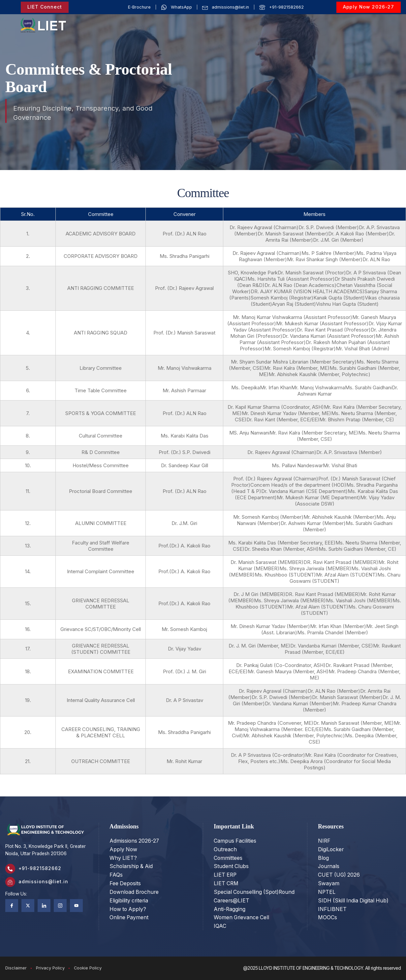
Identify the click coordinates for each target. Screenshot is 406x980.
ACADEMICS (256, 20)
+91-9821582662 (40, 868)
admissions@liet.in (43, 882)
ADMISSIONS (297, 20)
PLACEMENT (335, 20)
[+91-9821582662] (10, 869)
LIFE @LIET (366, 20)
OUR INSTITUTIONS (169, 20)
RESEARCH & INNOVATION (241, 28)
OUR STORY (119, 20)
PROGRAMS (217, 20)
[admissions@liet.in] (10, 882)
